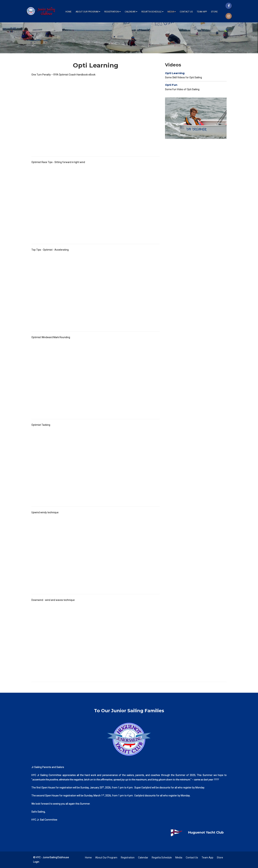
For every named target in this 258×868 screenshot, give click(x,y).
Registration (112, 12)
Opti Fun (171, 85)
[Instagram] (229, 16)
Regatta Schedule (152, 12)
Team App (202, 12)
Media (172, 12)
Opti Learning (175, 73)
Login (36, 862)
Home (68, 12)
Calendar (131, 12)
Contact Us (186, 12)
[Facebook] (229, 6)
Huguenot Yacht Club (194, 832)
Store (214, 12)
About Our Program (88, 12)
